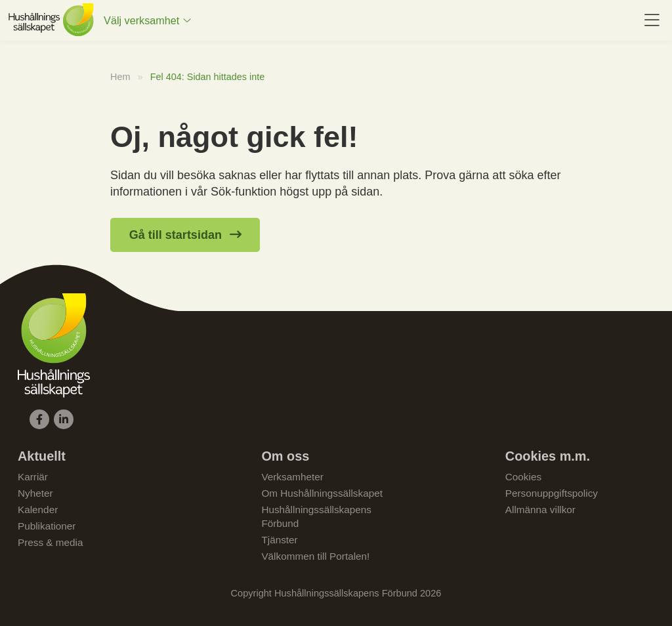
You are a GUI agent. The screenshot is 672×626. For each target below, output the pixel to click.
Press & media (50, 542)
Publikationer (47, 526)
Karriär (33, 477)
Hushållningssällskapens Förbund (316, 516)
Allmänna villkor (540, 510)
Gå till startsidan (176, 235)
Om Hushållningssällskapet (322, 493)
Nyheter (35, 493)
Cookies (523, 477)
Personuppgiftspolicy (552, 493)
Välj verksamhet (141, 20)
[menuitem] (147, 20)
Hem (120, 77)
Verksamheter (292, 477)
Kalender (38, 510)
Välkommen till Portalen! (315, 556)
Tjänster (279, 540)
